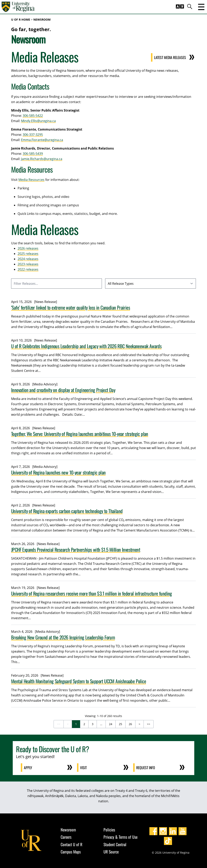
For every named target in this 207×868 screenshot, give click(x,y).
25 (120, 724)
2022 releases (28, 269)
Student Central (115, 844)
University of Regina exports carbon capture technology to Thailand (67, 511)
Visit (84, 768)
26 (130, 724)
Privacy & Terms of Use (120, 837)
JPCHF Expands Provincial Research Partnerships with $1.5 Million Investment (76, 549)
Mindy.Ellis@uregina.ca (38, 121)
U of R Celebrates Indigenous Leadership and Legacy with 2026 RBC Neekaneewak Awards (86, 346)
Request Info (146, 768)
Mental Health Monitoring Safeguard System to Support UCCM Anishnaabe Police (79, 681)
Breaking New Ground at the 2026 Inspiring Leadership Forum (63, 637)
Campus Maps (71, 852)
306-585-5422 (33, 116)
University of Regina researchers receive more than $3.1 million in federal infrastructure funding (92, 593)
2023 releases (28, 264)
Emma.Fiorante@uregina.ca (42, 140)
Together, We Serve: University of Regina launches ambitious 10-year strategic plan (80, 434)
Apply (28, 768)
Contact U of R (71, 844)
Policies (109, 830)
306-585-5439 (33, 154)
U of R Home (21, 20)
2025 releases (28, 254)
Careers (66, 837)
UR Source (111, 852)
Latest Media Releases (170, 57)
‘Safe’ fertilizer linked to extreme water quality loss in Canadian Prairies (71, 307)
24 (111, 724)
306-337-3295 (33, 135)
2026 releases (28, 248)
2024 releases (28, 259)
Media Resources (31, 180)
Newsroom (42, 20)
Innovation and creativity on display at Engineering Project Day (63, 390)
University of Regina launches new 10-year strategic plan (58, 472)
